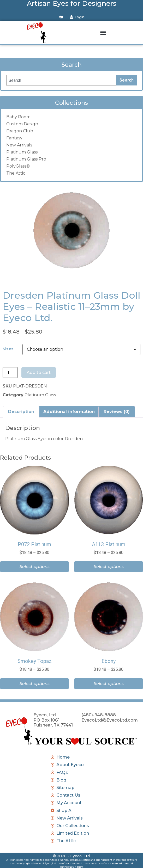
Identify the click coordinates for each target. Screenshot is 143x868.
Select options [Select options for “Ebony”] (109, 684)
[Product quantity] (10, 373)
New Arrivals (19, 145)
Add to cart (39, 373)
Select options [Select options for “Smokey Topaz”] (35, 684)
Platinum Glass (22, 152)
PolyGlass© (18, 166)
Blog (61, 780)
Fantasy (14, 138)
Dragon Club (20, 131)
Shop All (65, 811)
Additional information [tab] (69, 412)
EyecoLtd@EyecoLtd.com (110, 720)
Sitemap (65, 788)
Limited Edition (73, 833)
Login (79, 17)
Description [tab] (21, 412)
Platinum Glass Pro (26, 159)
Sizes (8, 349)
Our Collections (73, 826)
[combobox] (61, 80)
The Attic (16, 173)
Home (63, 757)
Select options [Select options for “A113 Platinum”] (109, 567)
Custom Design (22, 124)
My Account (69, 803)
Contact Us (68, 795)
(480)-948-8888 (99, 715)
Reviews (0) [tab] (117, 412)
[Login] (71, 17)
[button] (103, 33)
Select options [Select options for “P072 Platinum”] (35, 567)
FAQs (62, 772)
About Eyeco (70, 765)
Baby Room (18, 117)
